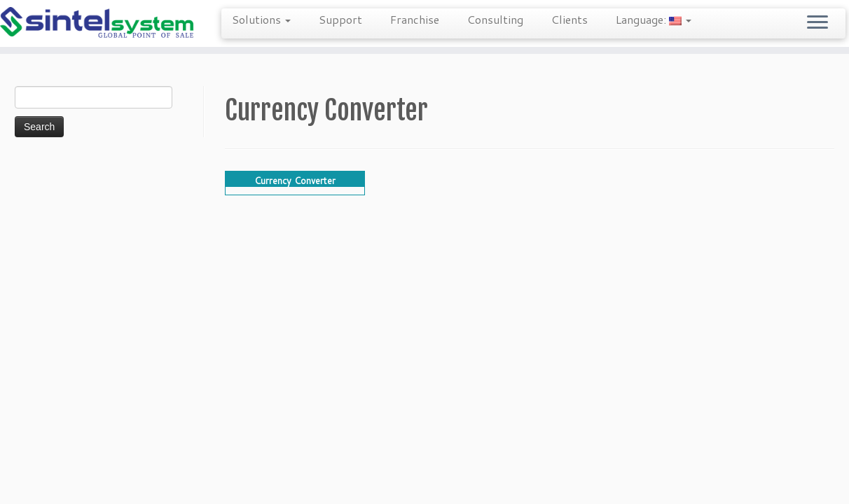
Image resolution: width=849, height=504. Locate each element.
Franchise (415, 19)
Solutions (261, 19)
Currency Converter (295, 181)
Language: (654, 19)
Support (340, 19)
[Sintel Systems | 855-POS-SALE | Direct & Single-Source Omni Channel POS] (98, 23)
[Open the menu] (817, 23)
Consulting (495, 19)
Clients (570, 19)
